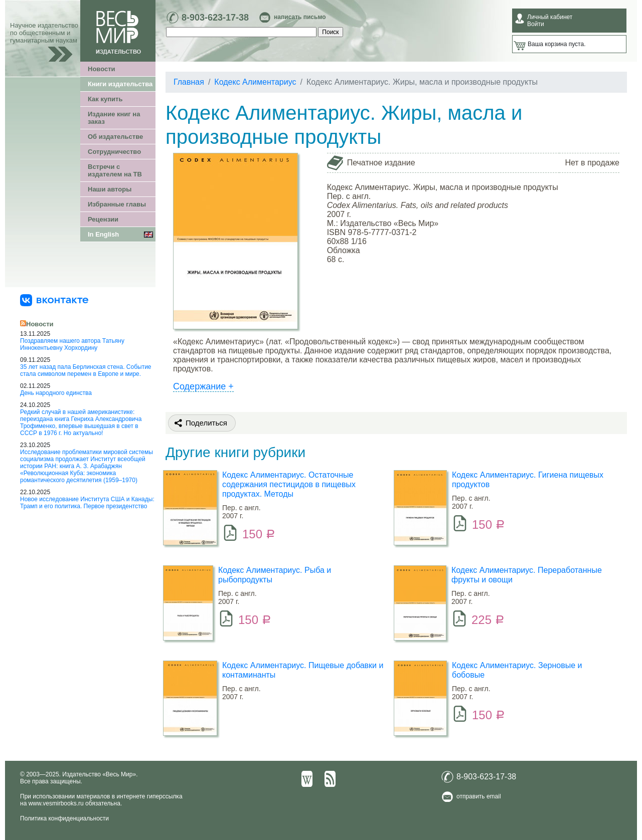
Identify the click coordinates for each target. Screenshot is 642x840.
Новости (102, 69)
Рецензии (103, 219)
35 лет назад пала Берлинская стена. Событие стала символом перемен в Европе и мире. (86, 370)
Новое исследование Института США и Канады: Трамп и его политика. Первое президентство (87, 503)
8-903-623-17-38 (215, 18)
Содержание (203, 386)
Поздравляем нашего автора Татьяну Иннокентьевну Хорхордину (72, 344)
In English (103, 234)
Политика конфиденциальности (64, 818)
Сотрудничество (114, 152)
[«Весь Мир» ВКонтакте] (54, 300)
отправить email (479, 796)
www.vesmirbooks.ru (56, 803)
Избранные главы (117, 204)
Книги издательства (120, 84)
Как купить (105, 99)
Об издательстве (115, 137)
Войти (536, 24)
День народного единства (56, 393)
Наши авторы (110, 189)
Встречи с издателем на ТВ (115, 170)
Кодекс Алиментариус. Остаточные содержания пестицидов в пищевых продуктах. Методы (289, 484)
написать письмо (300, 17)
